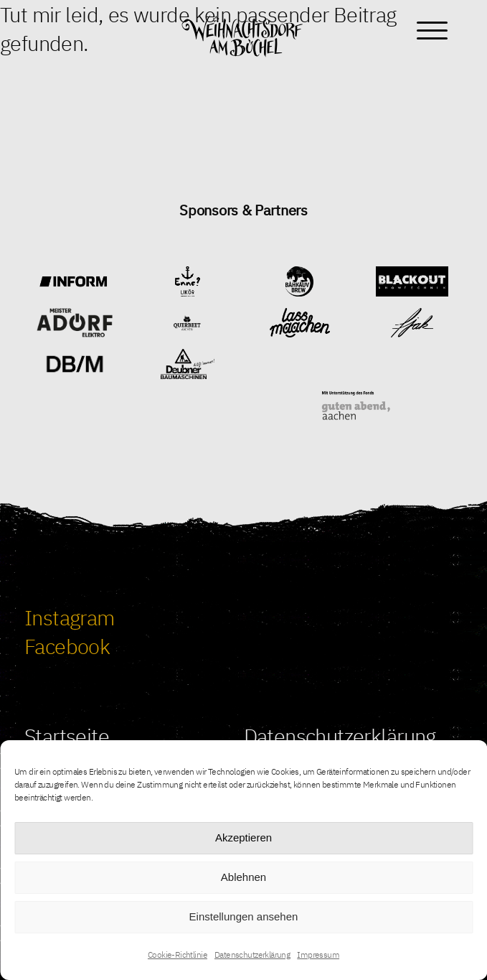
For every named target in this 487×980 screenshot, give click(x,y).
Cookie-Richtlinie (178, 955)
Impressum (318, 955)
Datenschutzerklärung (252, 955)
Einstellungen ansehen (244, 916)
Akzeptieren (243, 837)
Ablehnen (243, 877)
